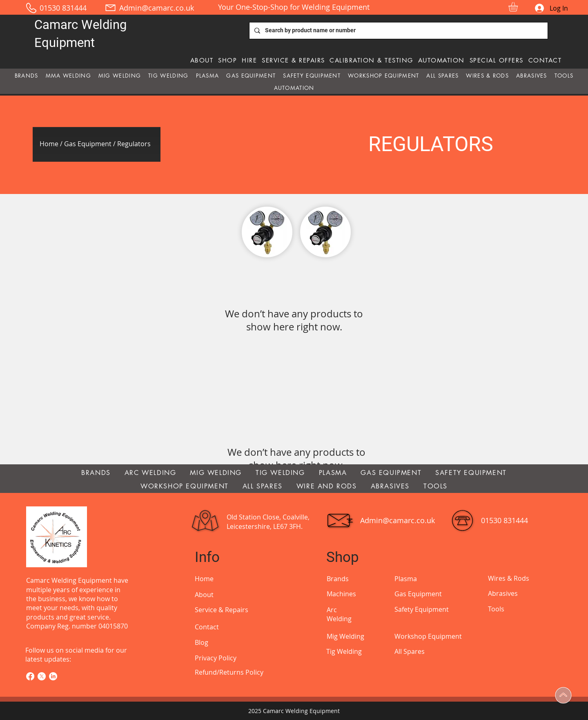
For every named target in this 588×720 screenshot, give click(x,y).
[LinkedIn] (53, 676)
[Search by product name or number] (398, 31)
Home (50, 144)
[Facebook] (30, 676)
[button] (519, 7)
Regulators (134, 144)
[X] (42, 676)
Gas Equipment (88, 144)
